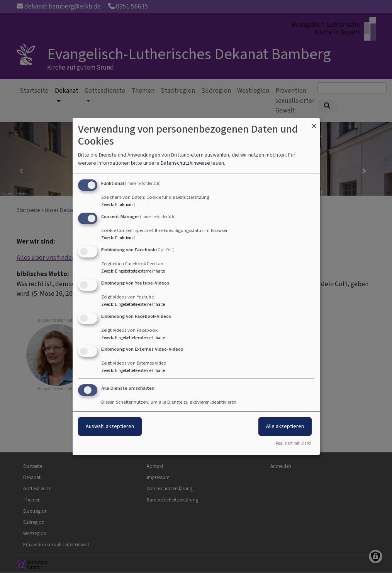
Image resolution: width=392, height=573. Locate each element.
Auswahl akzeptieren (110, 426)
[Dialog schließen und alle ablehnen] (314, 123)
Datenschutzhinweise (185, 163)
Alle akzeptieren (285, 426)
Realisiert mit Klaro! (294, 443)
